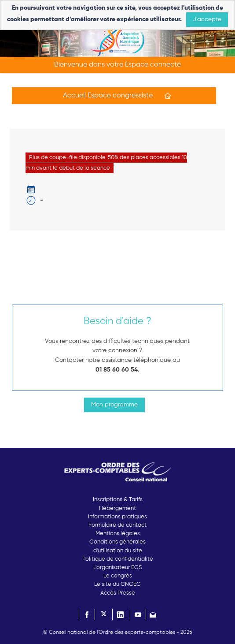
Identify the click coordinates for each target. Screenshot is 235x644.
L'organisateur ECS (117, 568)
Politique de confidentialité (118, 559)
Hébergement (117, 508)
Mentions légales (118, 534)
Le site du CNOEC (117, 584)
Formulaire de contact (117, 525)
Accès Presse (118, 593)
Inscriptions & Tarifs (118, 500)
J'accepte (207, 19)
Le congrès (118, 576)
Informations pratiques (117, 517)
